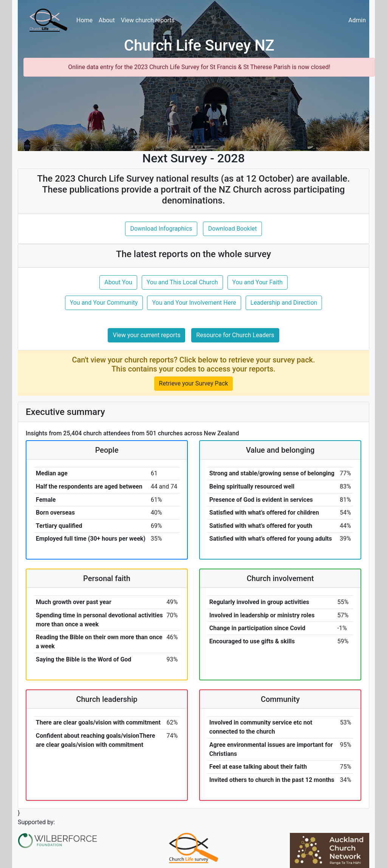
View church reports (148, 20)
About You (118, 282)
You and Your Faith (258, 282)
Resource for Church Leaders (235, 335)
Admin (357, 20)
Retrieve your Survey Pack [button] (194, 383)
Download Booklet (232, 229)
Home (84, 20)
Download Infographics (161, 229)
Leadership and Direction (284, 303)
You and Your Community (104, 303)
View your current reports (146, 335)
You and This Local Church (182, 282)
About (107, 20)
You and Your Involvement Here (194, 303)
